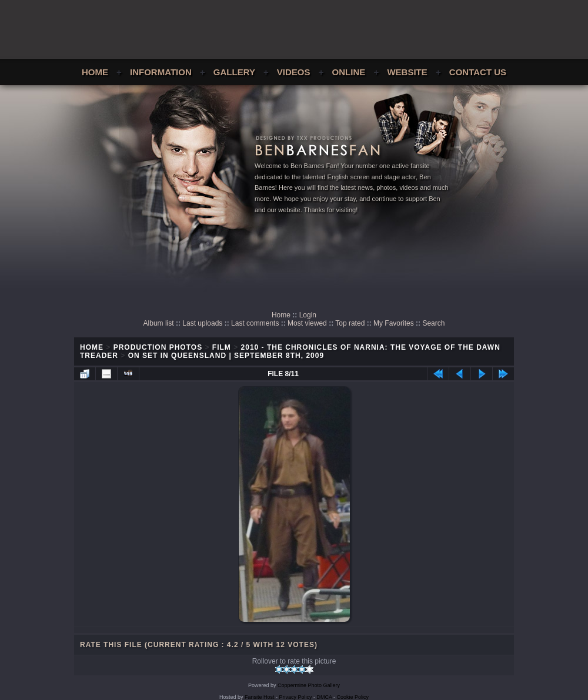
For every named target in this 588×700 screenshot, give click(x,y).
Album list (159, 323)
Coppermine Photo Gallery (309, 685)
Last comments (255, 323)
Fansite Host (260, 697)
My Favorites (394, 323)
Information (161, 72)
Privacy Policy (296, 697)
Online (349, 72)
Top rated (350, 323)
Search (433, 323)
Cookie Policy (353, 697)
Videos (294, 72)
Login (308, 315)
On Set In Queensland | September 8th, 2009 (226, 356)
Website (407, 72)
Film (222, 347)
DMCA (325, 697)
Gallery (234, 72)
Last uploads (202, 323)
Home (95, 72)
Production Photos (158, 347)
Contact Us (478, 72)
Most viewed (307, 323)
